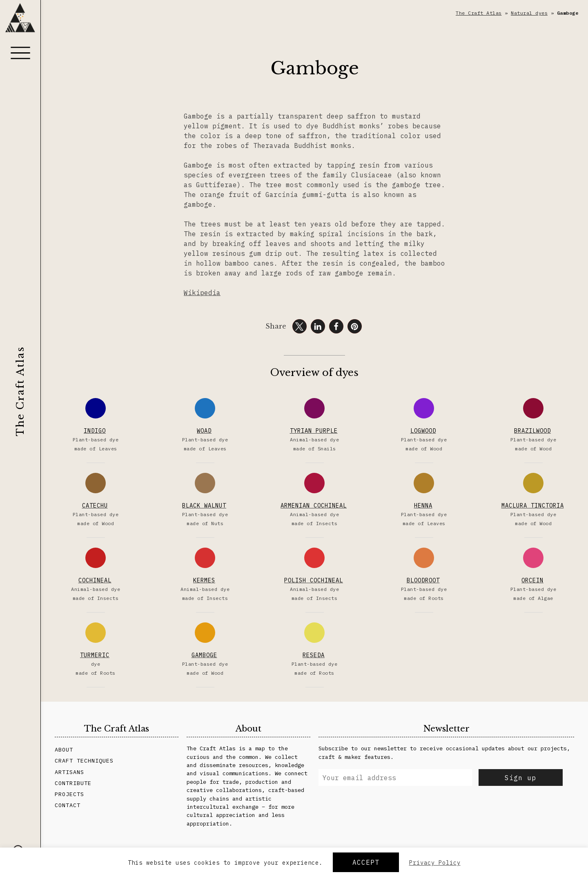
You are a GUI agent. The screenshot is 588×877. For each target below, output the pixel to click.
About (64, 749)
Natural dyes (529, 13)
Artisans (69, 772)
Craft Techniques (84, 761)
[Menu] (20, 53)
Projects (69, 794)
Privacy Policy (435, 863)
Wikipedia (202, 293)
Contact (68, 805)
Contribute (73, 783)
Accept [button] (366, 862)
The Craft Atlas (20, 391)
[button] (300, 326)
